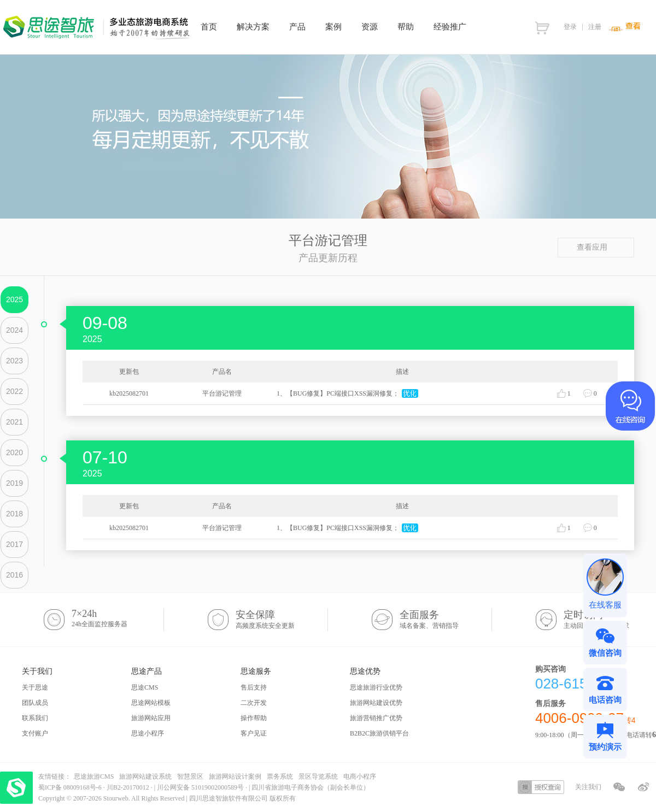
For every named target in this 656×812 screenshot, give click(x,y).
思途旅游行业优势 (376, 687)
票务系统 (280, 776)
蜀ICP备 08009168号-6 (71, 787)
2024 (14, 330)
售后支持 (254, 687)
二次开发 (254, 703)
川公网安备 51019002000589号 (200, 787)
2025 (14, 299)
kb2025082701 (129, 393)
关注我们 (588, 787)
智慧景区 (190, 776)
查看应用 (596, 247)
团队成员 (35, 703)
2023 (14, 361)
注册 (595, 27)
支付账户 (35, 733)
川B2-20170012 (129, 787)
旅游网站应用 (151, 718)
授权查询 (541, 787)
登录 (570, 27)
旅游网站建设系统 (145, 776)
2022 (14, 391)
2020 (14, 452)
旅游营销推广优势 (376, 718)
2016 (14, 575)
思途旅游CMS (94, 776)
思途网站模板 (151, 703)
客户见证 (254, 733)
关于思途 (35, 687)
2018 (14, 514)
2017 (14, 544)
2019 (14, 483)
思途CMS (145, 687)
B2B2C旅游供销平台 (379, 733)
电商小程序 (360, 776)
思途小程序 (148, 733)
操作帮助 (254, 718)
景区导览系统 (318, 776)
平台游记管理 (222, 393)
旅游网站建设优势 (376, 703)
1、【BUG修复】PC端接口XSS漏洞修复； (338, 393)
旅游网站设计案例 (235, 776)
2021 (14, 422)
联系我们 (35, 718)
